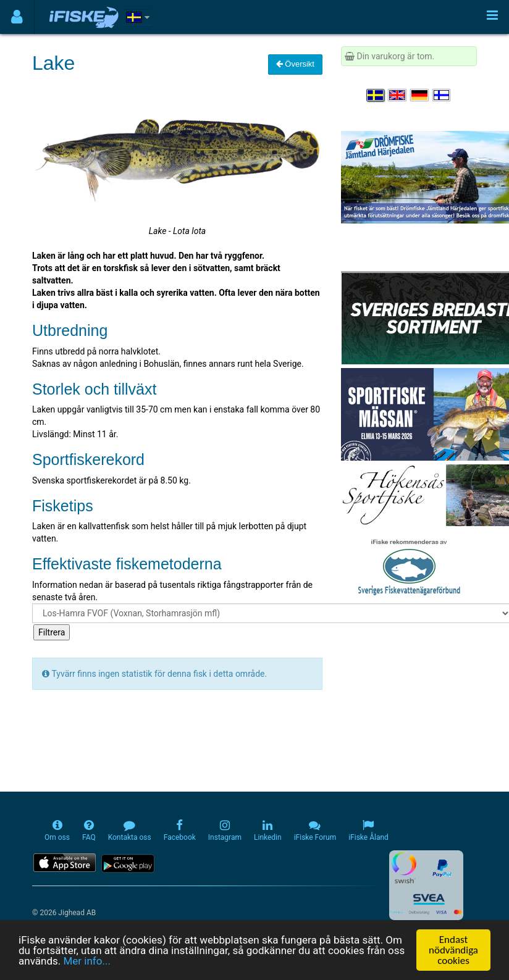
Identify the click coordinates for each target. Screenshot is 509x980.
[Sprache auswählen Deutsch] (420, 95)
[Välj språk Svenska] (376, 95)
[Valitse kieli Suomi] (442, 95)
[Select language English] (398, 95)
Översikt (295, 64)
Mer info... (86, 961)
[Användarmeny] (17, 17)
